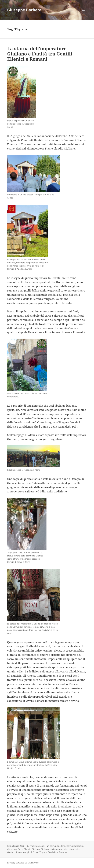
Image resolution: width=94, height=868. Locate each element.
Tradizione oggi (37, 846)
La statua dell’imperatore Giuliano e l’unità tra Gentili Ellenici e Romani (40, 54)
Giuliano (45, 849)
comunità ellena (58, 846)
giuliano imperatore (59, 849)
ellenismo (12, 849)
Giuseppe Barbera (24, 10)
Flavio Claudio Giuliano (29, 849)
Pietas (19, 852)
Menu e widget (83, 13)
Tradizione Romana (58, 852)
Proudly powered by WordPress (23, 863)
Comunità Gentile (75, 846)
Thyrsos (43, 852)
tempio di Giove (31, 852)
